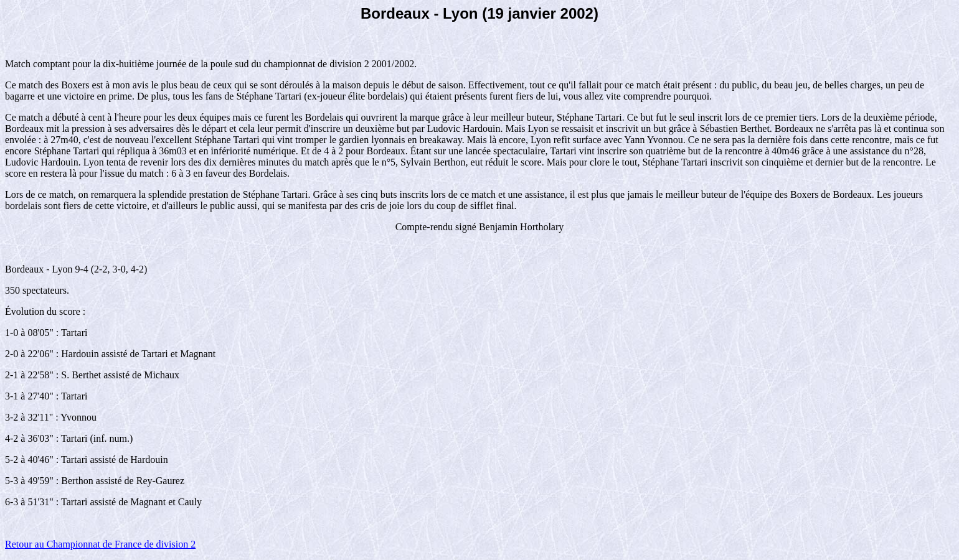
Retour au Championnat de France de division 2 (100, 544)
